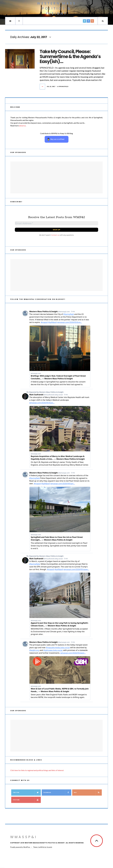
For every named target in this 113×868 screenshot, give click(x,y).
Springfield (63, 86)
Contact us (55, 235)
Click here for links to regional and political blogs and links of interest (37, 770)
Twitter (27, 792)
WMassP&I (24, 837)
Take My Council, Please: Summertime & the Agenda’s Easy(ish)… (70, 56)
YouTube (27, 800)
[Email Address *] (56, 223)
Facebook (57, 792)
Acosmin (49, 847)
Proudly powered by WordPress (20, 847)
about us (22, 126)
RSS (88, 792)
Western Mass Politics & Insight (57, 8)
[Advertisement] (56, 177)
